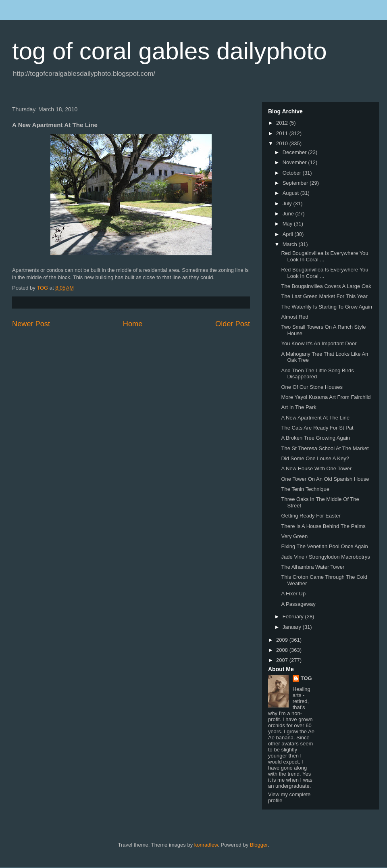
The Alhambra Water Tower (313, 567)
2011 (283, 133)
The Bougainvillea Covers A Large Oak (326, 286)
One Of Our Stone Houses (312, 387)
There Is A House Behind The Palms (323, 526)
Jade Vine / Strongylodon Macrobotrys (325, 557)
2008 (283, 650)
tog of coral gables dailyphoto (170, 51)
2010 (283, 143)
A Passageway (298, 604)
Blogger (259, 845)
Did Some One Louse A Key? (315, 458)
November (295, 162)
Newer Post (31, 324)
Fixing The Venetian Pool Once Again (324, 546)
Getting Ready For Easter (311, 516)
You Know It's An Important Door (319, 343)
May (288, 224)
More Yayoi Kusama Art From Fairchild (326, 397)
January (293, 627)
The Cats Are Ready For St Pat (317, 428)
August (291, 193)
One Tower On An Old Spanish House (325, 479)
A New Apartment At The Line (315, 418)
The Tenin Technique (305, 489)
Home (133, 324)
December (295, 152)
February (294, 617)
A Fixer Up (293, 594)
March (291, 244)
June (289, 214)
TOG (306, 678)
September (296, 183)
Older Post (233, 324)
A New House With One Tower (316, 468)
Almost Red (294, 317)
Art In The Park (299, 407)
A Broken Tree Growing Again (315, 438)
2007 (283, 660)
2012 (283, 123)
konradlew (206, 845)
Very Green (294, 536)
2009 (283, 640)
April (289, 234)
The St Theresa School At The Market (325, 448)
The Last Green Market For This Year (324, 296)
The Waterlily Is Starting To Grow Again (326, 307)
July (288, 203)
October (293, 173)
